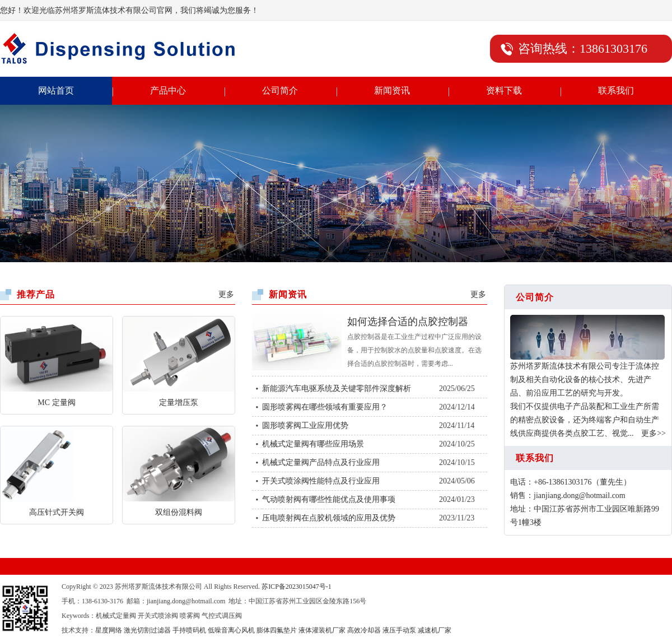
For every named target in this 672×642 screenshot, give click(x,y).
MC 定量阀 (56, 403)
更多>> (654, 433)
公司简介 (280, 90)
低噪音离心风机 (231, 630)
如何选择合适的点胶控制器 (408, 322)
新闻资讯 (392, 90)
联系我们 (616, 90)
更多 (226, 294)
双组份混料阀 (179, 512)
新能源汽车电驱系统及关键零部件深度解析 (337, 389)
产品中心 (168, 90)
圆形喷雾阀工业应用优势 (305, 425)
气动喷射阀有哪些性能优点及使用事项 (329, 499)
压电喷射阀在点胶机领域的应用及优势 (329, 518)
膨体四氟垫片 (277, 630)
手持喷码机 (189, 630)
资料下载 (504, 90)
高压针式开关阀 (57, 512)
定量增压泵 (179, 403)
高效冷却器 (364, 630)
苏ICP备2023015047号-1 (297, 587)
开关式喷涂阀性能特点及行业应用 (321, 481)
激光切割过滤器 (147, 630)
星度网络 (109, 630)
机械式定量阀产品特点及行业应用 (321, 462)
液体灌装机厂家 (322, 630)
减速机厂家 (435, 630)
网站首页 (56, 90)
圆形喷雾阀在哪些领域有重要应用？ (325, 407)
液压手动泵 (399, 630)
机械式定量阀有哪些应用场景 (313, 444)
